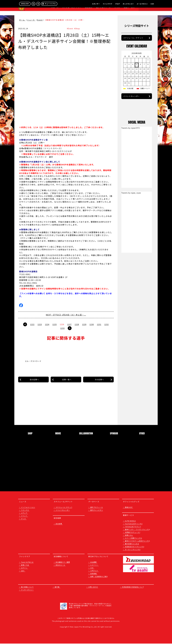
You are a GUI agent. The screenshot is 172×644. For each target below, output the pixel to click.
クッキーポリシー (27, 590)
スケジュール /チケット (64, 508)
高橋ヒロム (129, 536)
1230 (92, 325)
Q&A (23, 571)
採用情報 (93, 574)
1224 (47, 325)
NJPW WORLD (130, 521)
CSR (152, 4)
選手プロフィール (103, 11)
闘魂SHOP (129, 508)
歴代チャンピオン (97, 511)
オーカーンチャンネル (133, 550)
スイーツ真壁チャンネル (134, 538)
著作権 (57, 587)
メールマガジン (142, 4)
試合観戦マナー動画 (63, 563)
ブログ (118, 4)
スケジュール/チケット (72, 11)
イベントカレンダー (131, 123)
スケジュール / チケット (133, 65)
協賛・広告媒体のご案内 (99, 577)
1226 (62, 325)
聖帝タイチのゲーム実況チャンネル (138, 541)
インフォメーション (28, 508)
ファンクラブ (107, 4)
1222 (32, 325)
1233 (62, 328)
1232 (107, 325)
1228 (77, 325)
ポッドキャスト (128, 4)
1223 (40, 325)
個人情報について (27, 587)
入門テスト (94, 571)
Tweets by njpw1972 (131, 216)
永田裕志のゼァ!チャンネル (135, 547)
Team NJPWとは (27, 563)
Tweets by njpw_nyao (131, 281)
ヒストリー (94, 565)
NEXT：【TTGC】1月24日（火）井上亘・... (66, 315)
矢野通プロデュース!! (133, 533)
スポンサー (96, 4)
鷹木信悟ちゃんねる (132, 544)
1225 (55, 325)
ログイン (24, 568)
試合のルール (60, 565)
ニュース (55, 11)
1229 (84, 325)
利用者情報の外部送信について (133, 587)
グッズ (23, 519)
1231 (99, 325)
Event (40, 20)
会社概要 (93, 563)
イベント (24, 516)
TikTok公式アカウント (133, 527)
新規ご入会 (25, 565)
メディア (24, 513)
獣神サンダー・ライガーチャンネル (138, 530)
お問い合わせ (93, 587)
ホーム (22, 20)
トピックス (25, 511)
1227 (69, 325)
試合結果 (89, 11)
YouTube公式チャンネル (134, 524)
